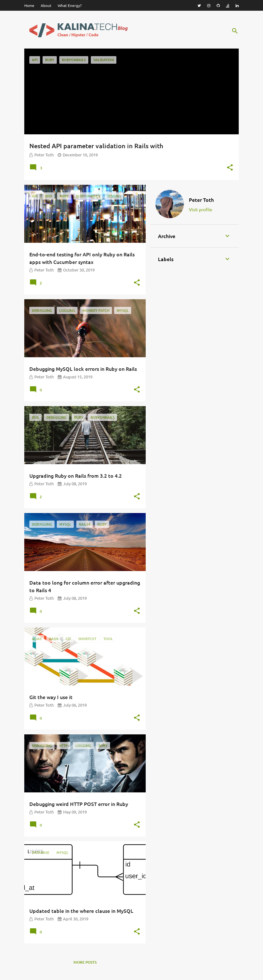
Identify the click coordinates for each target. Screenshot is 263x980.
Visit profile (201, 209)
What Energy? (70, 5)
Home (29, 5)
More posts (85, 962)
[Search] (235, 31)
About (46, 5)
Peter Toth (201, 200)
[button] (230, 168)
